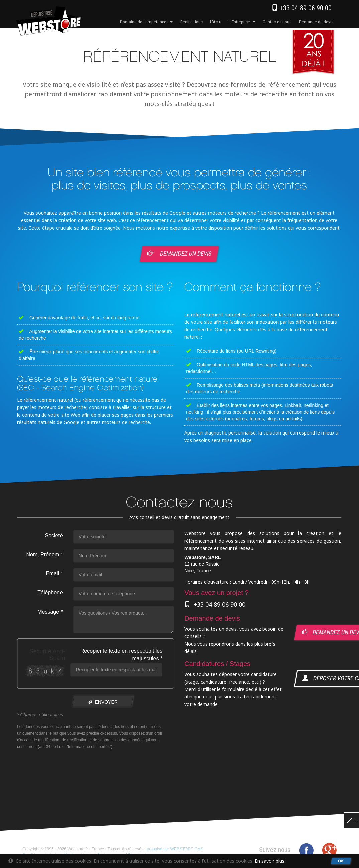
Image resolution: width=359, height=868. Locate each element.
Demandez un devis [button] (180, 253)
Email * (54, 574)
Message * (50, 612)
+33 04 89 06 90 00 (302, 8)
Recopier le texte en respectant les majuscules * (121, 655)
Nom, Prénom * (44, 555)
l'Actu (216, 22)
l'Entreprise (242, 22)
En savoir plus (270, 861)
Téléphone (50, 593)
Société (54, 536)
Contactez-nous (277, 22)
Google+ (329, 850)
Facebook (306, 850)
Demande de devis (316, 22)
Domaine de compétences (146, 22)
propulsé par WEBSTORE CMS (175, 849)
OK (341, 861)
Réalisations (191, 22)
